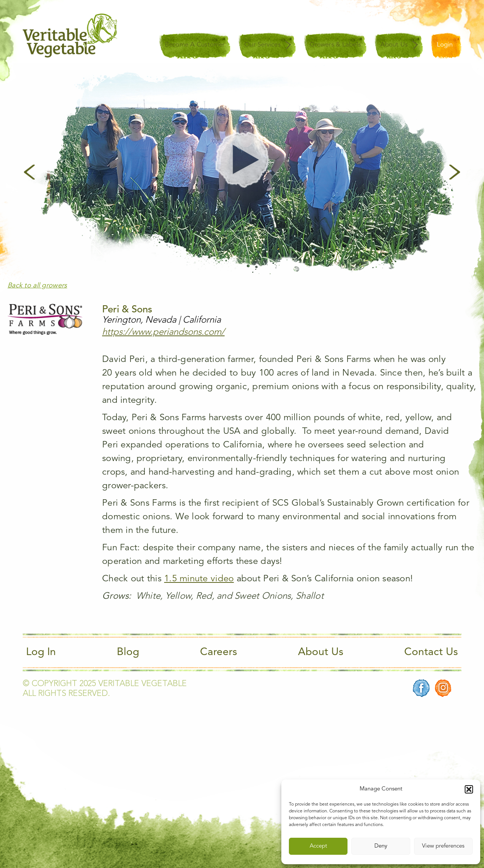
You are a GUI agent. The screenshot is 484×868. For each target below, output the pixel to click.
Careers (219, 652)
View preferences (443, 846)
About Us (321, 652)
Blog (128, 652)
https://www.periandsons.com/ (163, 332)
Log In (41, 652)
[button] (469, 789)
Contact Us (431, 652)
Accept (318, 846)
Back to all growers (37, 286)
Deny (381, 846)
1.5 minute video (199, 579)
